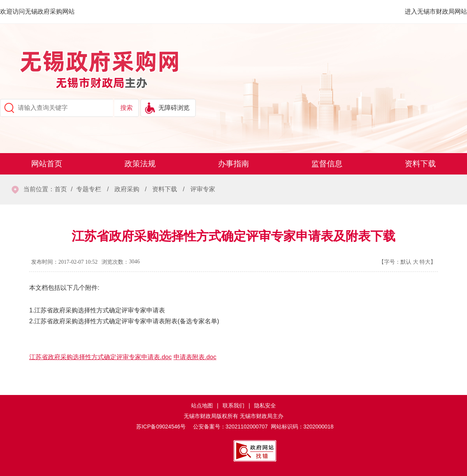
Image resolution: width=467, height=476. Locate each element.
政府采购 (127, 189)
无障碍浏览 (174, 108)
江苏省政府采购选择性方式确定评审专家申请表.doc (100, 357)
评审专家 (203, 189)
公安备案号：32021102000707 (230, 427)
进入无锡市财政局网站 (436, 11)
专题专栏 (89, 189)
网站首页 (47, 164)
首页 (61, 189)
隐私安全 (265, 405)
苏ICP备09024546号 (161, 427)
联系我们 (233, 405)
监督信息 (327, 164)
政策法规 (140, 164)
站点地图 (202, 405)
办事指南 (233, 164)
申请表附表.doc (195, 357)
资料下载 (420, 164)
